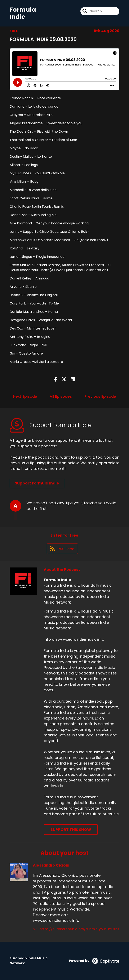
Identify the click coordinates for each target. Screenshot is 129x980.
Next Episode (25, 396)
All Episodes (61, 396)
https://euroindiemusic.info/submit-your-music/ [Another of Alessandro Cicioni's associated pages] (76, 929)
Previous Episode (100, 396)
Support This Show (71, 830)
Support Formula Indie (37, 483)
